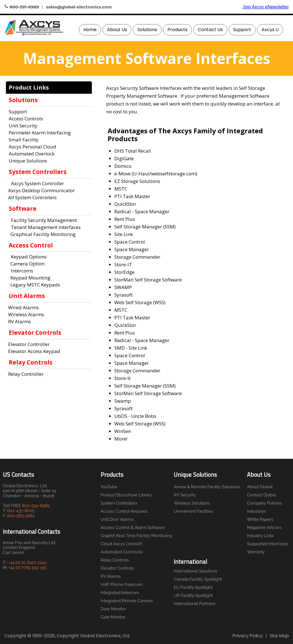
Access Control (31, 245)
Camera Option (26, 264)
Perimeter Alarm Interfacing (40, 133)
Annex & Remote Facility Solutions (205, 487)
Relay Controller (26, 374)
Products (177, 30)
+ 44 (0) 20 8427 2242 (27, 563)
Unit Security (23, 126)
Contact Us (210, 30)
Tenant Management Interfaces (46, 227)
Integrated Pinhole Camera (127, 601)
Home (90, 30)
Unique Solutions (28, 161)
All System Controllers (32, 197)
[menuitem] (90, 30)
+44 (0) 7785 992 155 (27, 568)
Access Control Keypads (124, 511)
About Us (117, 30)
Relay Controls (115, 560)
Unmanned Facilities (193, 511)
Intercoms (22, 271)
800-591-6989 (36, 506)
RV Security (185, 495)
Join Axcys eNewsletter (266, 7)
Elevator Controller (29, 344)
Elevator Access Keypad (34, 351)
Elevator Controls (117, 568)
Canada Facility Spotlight (198, 579)
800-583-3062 (21, 516)
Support (242, 30)
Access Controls (26, 119)
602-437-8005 (21, 511)
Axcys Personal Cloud (32, 147)
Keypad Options (29, 257)
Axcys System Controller (38, 183)
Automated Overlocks (122, 552)
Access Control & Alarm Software (133, 528)
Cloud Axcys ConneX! (121, 544)
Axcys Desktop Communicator (41, 190)
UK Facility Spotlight (193, 595)
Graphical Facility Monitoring (42, 234)
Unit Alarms (27, 296)
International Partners (194, 604)
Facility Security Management (44, 220)
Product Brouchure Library (126, 495)
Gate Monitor (113, 617)
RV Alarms (20, 321)
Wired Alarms (23, 307)
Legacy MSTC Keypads (34, 285)
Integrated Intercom (120, 593)
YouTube (109, 487)
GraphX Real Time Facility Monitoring (135, 536)
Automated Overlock (32, 154)
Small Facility (24, 140)
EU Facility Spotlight (193, 587)
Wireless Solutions (192, 503)
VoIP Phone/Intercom (122, 585)
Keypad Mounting (29, 278)
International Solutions (195, 571)
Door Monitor (113, 609)
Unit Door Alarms (117, 519)
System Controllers (119, 503)
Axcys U (270, 30)
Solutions (147, 30)
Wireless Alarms (26, 314)
